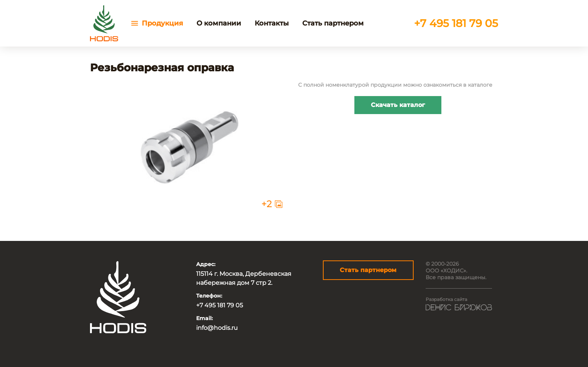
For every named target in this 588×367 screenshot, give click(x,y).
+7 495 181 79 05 (456, 23)
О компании (219, 23)
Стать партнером (333, 23)
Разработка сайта (446, 299)
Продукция (162, 23)
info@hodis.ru (217, 328)
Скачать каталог (398, 105)
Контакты (272, 23)
